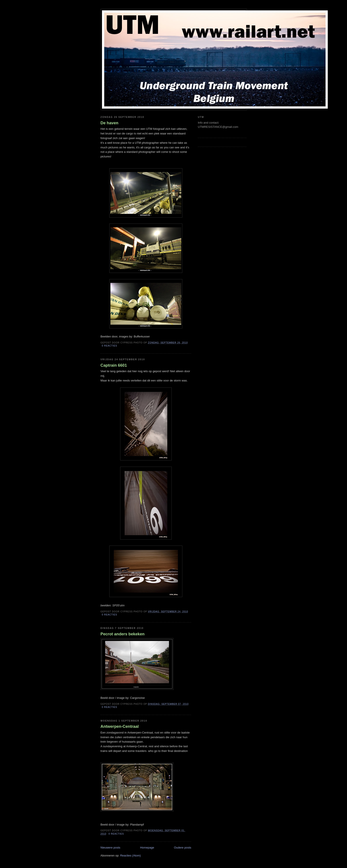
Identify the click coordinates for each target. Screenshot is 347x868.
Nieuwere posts (110, 848)
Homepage (147, 848)
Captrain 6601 (114, 365)
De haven (109, 123)
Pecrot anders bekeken (122, 634)
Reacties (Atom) (130, 856)
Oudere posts (183, 848)
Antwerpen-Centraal (120, 726)
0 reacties (109, 346)
